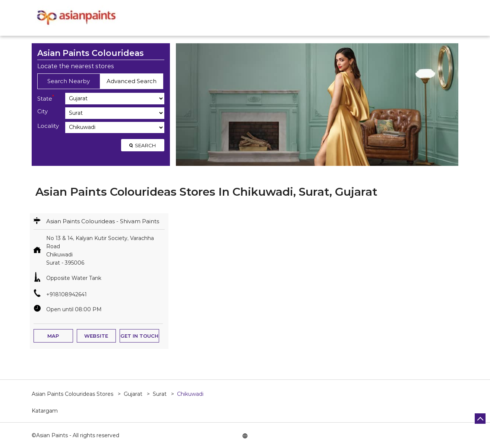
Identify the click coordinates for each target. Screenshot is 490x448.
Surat (160, 394)
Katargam (45, 411)
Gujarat (133, 394)
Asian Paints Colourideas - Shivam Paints (103, 221)
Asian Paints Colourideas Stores (73, 394)
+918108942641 (67, 294)
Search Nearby (69, 81)
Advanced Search (132, 81)
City (42, 111)
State (46, 98)
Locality (48, 126)
